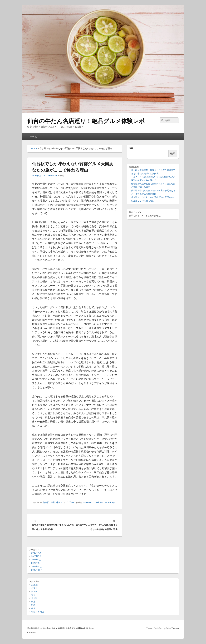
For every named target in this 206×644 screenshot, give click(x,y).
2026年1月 (36, 563)
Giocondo (53, 176)
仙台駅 (46, 503)
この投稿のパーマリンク (104, 503)
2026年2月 (36, 560)
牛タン (59, 503)
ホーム (33, 137)
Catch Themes (172, 628)
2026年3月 (36, 556)
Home (34, 148)
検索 (131, 148)
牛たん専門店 (38, 612)
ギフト (34, 588)
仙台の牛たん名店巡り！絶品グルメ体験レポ (86, 121)
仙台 (33, 595)
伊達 (33, 602)
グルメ (72, 503)
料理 (53, 503)
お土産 (34, 585)
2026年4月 (36, 553)
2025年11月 (37, 570)
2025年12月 (37, 567)
